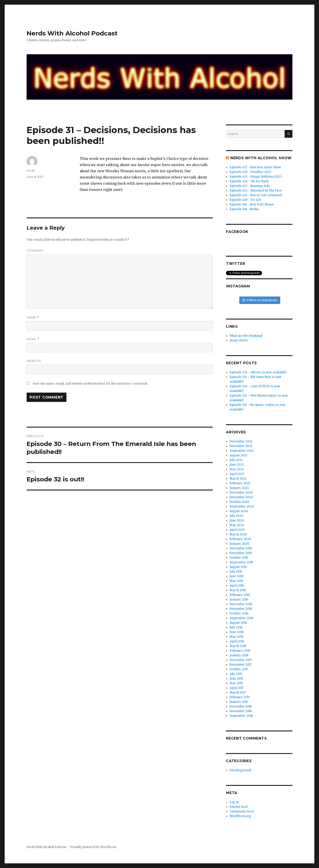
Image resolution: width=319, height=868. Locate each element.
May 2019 (236, 581)
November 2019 (241, 553)
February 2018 (240, 651)
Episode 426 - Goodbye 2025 (250, 172)
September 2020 (242, 507)
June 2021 (237, 465)
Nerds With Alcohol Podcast (72, 33)
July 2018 (236, 627)
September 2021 (241, 451)
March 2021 (238, 479)
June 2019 (236, 576)
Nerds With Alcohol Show (261, 158)
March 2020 (238, 534)
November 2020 (241, 497)
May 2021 (236, 469)
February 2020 (240, 539)
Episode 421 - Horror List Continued (256, 195)
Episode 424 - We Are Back (249, 181)
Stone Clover (239, 340)
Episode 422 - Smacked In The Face (256, 191)
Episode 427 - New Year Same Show (255, 167)
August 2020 (239, 511)
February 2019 (240, 595)
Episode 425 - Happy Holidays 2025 (256, 177)
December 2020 (241, 493)
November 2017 (240, 665)
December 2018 (241, 604)
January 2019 (239, 600)
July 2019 (236, 572)
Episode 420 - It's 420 (245, 200)
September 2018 (241, 618)
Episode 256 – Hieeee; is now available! (258, 372)
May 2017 (236, 683)
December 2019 (241, 548)
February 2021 (240, 483)
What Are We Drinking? (246, 336)
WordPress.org (240, 816)
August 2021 (238, 455)
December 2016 (241, 706)
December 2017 (241, 660)
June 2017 (236, 679)
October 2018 (239, 613)
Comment (35, 250)
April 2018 (237, 641)
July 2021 (236, 460)
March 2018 (238, 646)
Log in (234, 802)
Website (34, 361)
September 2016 (241, 716)
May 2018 (236, 637)
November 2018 (241, 609)
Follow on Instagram (260, 300)
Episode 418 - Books (244, 209)
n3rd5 (31, 170)
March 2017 (238, 693)
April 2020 (237, 530)
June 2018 (236, 632)
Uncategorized (240, 770)
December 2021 (241, 441)
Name (33, 317)
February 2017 (240, 697)
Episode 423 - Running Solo (250, 186)
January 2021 (239, 488)
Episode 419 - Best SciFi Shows (252, 204)
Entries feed (239, 807)
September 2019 (241, 562)
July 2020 (236, 516)
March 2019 (238, 590)
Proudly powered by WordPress (93, 847)
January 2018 (239, 655)
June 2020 (237, 520)
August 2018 (238, 623)
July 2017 (236, 674)
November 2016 (241, 711)
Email (33, 339)
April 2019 (237, 586)
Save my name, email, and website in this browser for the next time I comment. (90, 384)
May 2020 (237, 525)
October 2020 (239, 502)
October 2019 (239, 558)
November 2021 (241, 446)
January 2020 (239, 544)
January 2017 (239, 702)
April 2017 (236, 688)
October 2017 (239, 669)
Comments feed (241, 811)
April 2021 (237, 474)
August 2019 (238, 567)
